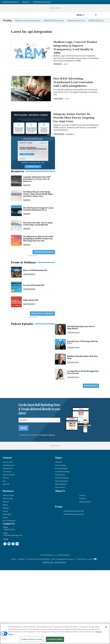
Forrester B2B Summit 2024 (34, 290)
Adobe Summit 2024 (31, 305)
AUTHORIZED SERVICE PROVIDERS (38, 564)
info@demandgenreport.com (13, 540)
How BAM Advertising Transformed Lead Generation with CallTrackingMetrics (73, 87)
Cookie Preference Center (32, 639)
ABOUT (14, 564)
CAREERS (21, 564)
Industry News (59, 139)
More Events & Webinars (42, 318)
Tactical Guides (8, 503)
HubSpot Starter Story (76, 25)
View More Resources (44, 257)
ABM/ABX (58, 467)
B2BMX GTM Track (96, 25)
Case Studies (58, 103)
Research (27, 219)
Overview (82, 500)
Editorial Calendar (85, 507)
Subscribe (6, 489)
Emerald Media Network (10, 2)
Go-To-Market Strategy (62, 476)
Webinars (27, 190)
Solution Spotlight (9, 480)
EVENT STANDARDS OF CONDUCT (63, 564)
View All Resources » (10, 525)
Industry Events (29, 279)
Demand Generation (62, 473)
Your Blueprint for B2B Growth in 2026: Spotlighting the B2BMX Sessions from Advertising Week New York (38, 243)
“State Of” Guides (8, 500)
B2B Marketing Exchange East (74, 519)
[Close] (106, 627)
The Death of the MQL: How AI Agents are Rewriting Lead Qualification (38, 228)
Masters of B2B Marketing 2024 (35, 275)
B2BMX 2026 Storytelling (54, 25)
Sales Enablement (61, 489)
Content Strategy (61, 470)
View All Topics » (61, 492)
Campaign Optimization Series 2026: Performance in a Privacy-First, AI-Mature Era (37, 184)
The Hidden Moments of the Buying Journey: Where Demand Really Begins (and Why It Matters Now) (38, 199)
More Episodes (91, 390)
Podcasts (6, 483)
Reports (5, 510)
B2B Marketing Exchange (42, 2)
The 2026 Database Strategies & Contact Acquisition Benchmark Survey (38, 213)
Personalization (60, 480)
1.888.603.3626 (9, 534)
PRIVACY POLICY (60, 567)
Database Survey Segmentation (28, 25)
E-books (5, 516)
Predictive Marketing (62, 483)
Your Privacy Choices (85, 564)
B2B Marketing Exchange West (74, 516)
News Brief (58, 69)
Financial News (8, 473)
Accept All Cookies (55, 639)
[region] (55, 634)
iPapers (5, 522)
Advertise (26, 2)
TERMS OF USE (48, 567)
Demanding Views (9, 470)
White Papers (7, 519)
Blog (4, 486)
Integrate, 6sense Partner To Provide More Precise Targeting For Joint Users (74, 122)
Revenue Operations (62, 486)
